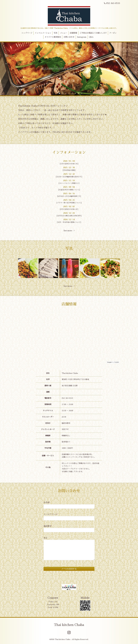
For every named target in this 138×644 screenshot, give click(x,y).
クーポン (113, 33)
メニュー (64, 33)
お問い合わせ (69, 37)
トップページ (27, 33)
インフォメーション (43, 33)
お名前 (47, 502)
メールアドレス (51, 514)
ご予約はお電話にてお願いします (93, 33)
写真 (56, 33)
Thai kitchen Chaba (69, 625)
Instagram (82, 37)
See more (69, 231)
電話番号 (48, 526)
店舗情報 (73, 33)
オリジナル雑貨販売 (53, 37)
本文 (45, 538)
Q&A (91, 37)
